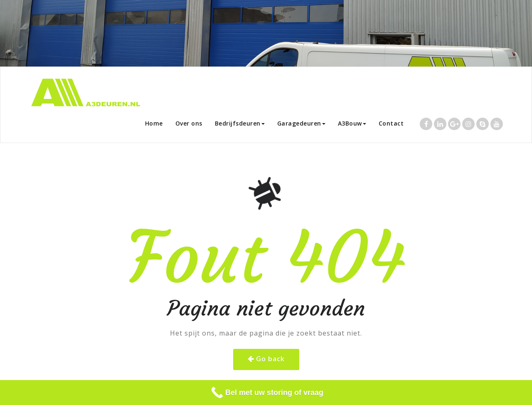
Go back (270, 359)
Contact (391, 123)
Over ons (189, 123)
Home (154, 123)
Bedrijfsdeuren (240, 123)
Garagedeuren (301, 123)
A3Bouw (352, 123)
